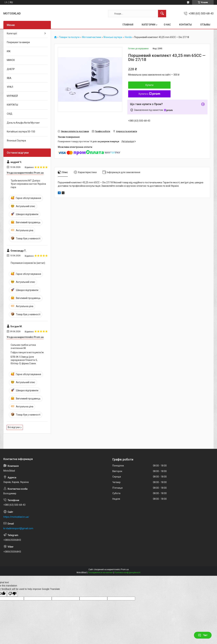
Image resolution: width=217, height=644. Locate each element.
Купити (149, 85)
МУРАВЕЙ (12, 96)
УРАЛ (10, 87)
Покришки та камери (18, 42)
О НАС (167, 25)
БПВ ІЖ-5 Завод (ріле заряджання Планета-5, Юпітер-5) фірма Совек (24, 360)
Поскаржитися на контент (100, 573)
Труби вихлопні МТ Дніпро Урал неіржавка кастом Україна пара (28, 184)
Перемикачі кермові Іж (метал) (28, 263)
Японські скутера (113, 37)
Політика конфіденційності (127, 573)
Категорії (12, 33)
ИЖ (9, 51)
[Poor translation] (12, 594)
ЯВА (9, 78)
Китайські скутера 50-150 (21, 132)
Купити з (149, 94)
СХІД (10, 114)
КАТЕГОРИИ (149, 25)
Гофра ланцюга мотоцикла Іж (27, 352)
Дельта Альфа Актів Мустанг (23, 123)
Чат (203, 635)
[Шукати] (162, 14)
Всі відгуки (14, 427)
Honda (128, 37)
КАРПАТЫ (12, 105)
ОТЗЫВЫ (205, 25)
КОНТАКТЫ (185, 25)
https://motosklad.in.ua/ (16, 517)
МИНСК (11, 60)
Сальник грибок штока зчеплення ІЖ (23, 347)
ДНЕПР (11, 69)
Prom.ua (125, 569)
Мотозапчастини (92, 37)
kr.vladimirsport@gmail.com (18, 528)
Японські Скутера (16, 141)
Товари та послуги (69, 37)
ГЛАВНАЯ (128, 25)
